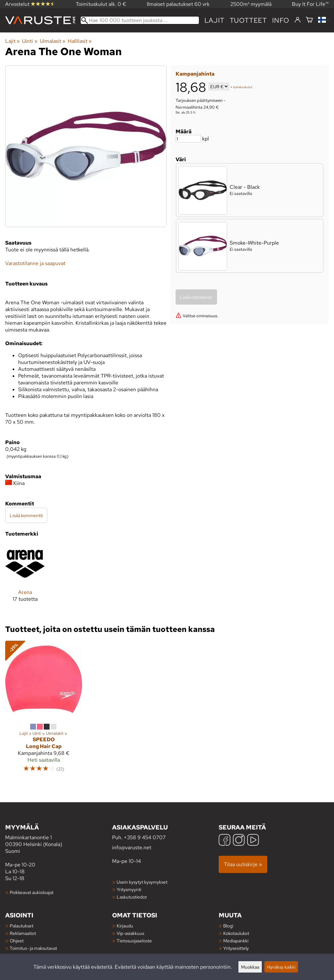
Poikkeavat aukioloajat (32, 892)
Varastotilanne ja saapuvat (35, 263)
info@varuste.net (132, 847)
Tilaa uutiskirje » (243, 864)
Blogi (228, 926)
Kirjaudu (125, 926)
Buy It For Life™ (310, 4)
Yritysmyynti (129, 889)
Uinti (30, 41)
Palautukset (22, 926)
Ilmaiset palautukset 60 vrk (178, 4)
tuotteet (248, 20)
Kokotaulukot (236, 933)
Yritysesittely (236, 948)
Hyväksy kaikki (281, 967)
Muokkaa (250, 967)
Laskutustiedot (132, 897)
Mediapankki (236, 941)
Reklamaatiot (23, 933)
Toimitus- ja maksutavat (33, 948)
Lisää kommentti (26, 515)
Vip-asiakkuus (130, 933)
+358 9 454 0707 (145, 837)
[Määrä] (188, 139)
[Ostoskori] (309, 20)
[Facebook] (225, 841)
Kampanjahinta (195, 74)
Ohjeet (17, 941)
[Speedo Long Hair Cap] (44, 709)
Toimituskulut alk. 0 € (101, 4)
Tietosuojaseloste (134, 941)
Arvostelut (30, 4)
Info (281, 20)
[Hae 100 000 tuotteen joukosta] (140, 20)
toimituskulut (243, 87)
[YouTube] (253, 841)
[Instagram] (239, 841)
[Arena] (25, 578)
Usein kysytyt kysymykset (142, 882)
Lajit (214, 20)
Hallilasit (80, 41)
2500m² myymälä (251, 4)
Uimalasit (53, 41)
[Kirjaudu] (298, 20)
